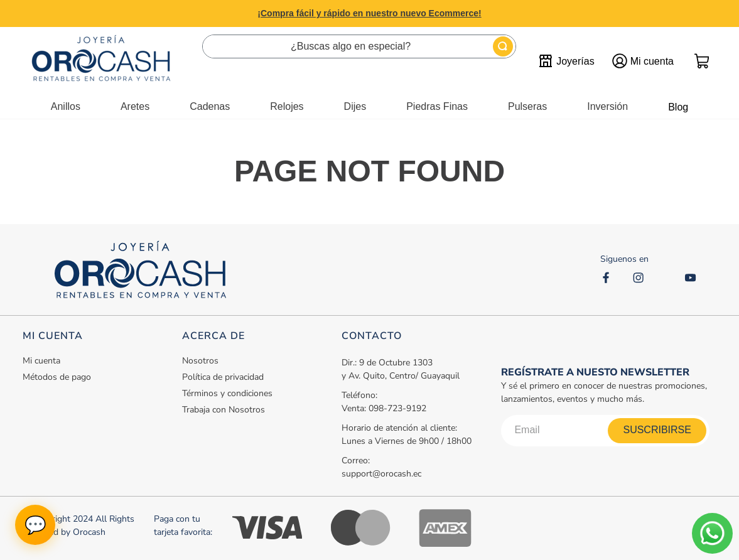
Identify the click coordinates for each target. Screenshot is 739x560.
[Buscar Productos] (503, 46)
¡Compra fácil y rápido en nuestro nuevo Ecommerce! (369, 13)
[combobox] (359, 46)
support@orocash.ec (381, 474)
